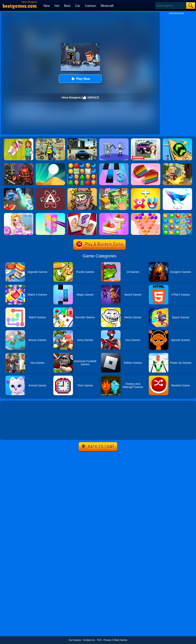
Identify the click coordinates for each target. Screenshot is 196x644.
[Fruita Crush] (177, 214)
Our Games (75, 640)
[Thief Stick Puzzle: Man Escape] (114, 140)
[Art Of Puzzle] (177, 189)
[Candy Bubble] (146, 214)
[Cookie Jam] (146, 165)
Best (67, 6)
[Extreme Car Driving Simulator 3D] (82, 140)
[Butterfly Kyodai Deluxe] (82, 214)
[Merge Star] (82, 189)
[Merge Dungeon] (19, 165)
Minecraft (107, 6)
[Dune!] (50, 165)
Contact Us (89, 640)
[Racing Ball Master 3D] (177, 140)
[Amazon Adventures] (177, 165)
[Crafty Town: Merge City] (114, 189)
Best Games (121, 640)
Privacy (107, 640)
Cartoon (90, 6)
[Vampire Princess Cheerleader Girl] (19, 214)
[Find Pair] (114, 214)
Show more (13, 432)
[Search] (171, 6)
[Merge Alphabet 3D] (146, 189)
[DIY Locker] (50, 214)
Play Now (80, 79)
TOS (99, 640)
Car (78, 6)
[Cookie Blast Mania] (82, 165)
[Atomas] (50, 189)
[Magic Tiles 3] (114, 165)
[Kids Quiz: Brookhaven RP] (146, 140)
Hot (57, 6)
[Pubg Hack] (50, 140)
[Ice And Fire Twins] (19, 189)
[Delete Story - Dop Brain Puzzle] (19, 140)
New (47, 6)
